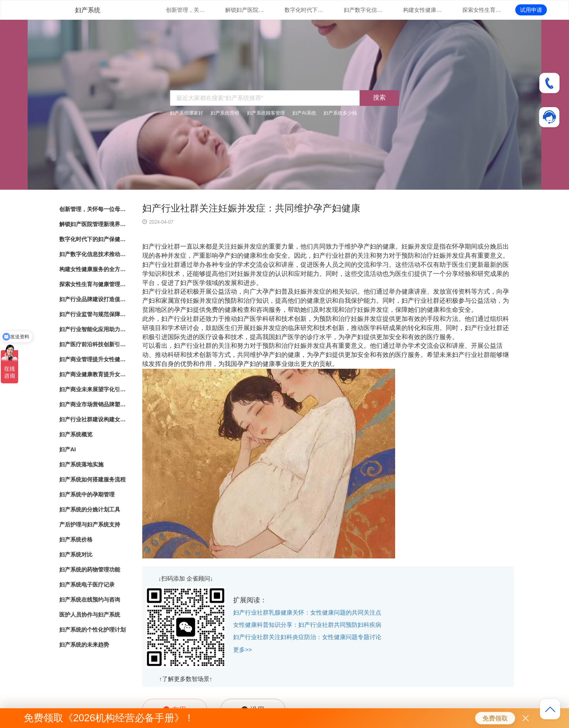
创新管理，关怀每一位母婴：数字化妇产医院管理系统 (186, 10)
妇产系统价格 (76, 539)
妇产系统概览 (76, 434)
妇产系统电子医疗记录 (87, 585)
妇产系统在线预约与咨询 (90, 600)
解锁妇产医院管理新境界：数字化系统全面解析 (245, 10)
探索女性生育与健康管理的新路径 (482, 10)
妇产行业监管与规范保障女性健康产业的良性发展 (93, 314)
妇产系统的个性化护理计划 (92, 630)
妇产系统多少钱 (340, 113)
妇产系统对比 (76, 554)
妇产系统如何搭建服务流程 (92, 479)
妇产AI (68, 449)
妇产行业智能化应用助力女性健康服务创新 (93, 329)
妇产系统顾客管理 (266, 113)
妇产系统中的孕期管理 (87, 494)
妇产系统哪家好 (187, 113)
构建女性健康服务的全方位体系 (423, 10)
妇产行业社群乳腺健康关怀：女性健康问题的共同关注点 (307, 612)
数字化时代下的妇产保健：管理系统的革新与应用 (304, 10)
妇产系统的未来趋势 (84, 645)
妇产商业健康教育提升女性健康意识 (93, 374)
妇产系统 (88, 10)
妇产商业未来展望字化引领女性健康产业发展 (93, 389)
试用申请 (531, 10)
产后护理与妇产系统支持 (90, 524)
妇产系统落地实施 (81, 464)
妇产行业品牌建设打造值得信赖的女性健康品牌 (93, 299)
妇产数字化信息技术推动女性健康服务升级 (364, 10)
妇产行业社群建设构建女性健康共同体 (93, 419)
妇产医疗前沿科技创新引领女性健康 (93, 344)
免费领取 (495, 718)
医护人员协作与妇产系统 (90, 615)
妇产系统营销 (225, 113)
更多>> (243, 650)
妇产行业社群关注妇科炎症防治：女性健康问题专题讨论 (307, 637)
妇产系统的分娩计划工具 (90, 509)
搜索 (379, 97)
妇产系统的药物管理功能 (90, 570)
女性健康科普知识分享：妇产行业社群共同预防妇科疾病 (307, 625)
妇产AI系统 (304, 113)
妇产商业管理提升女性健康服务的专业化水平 (93, 359)
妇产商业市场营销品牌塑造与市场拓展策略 (93, 404)
